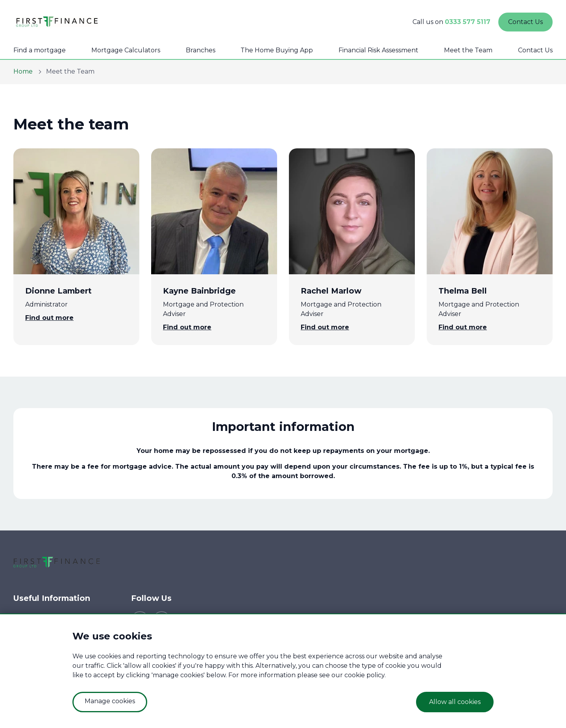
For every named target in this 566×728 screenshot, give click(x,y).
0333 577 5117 (468, 22)
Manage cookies (110, 701)
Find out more (49, 318)
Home (23, 71)
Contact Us (535, 50)
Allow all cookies (455, 702)
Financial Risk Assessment (378, 50)
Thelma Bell (463, 291)
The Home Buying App (277, 50)
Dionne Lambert (58, 291)
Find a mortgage (40, 50)
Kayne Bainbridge (199, 291)
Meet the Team (468, 50)
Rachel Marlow (331, 291)
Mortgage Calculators (126, 50)
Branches (201, 50)
